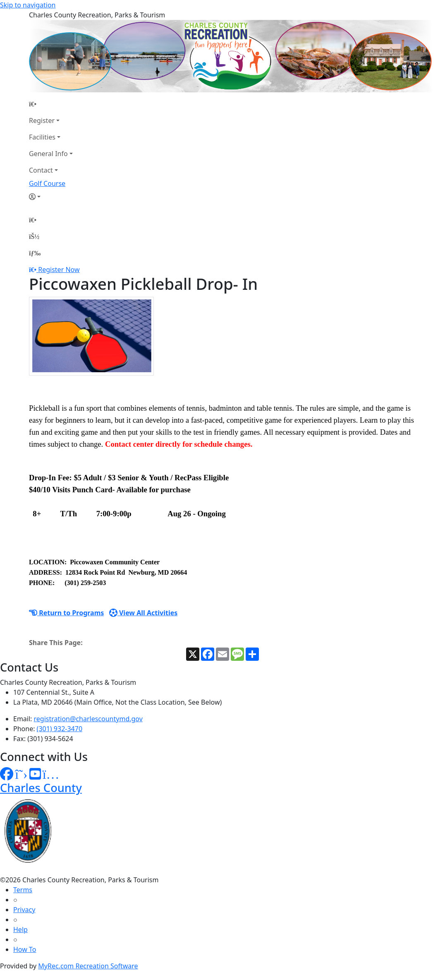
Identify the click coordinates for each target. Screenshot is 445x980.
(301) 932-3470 (60, 729)
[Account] (51, 197)
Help (20, 929)
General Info (48, 154)
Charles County (41, 788)
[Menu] (35, 253)
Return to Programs (66, 613)
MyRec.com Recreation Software (88, 966)
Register (42, 120)
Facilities (42, 137)
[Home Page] (51, 104)
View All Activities (144, 613)
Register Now (59, 270)
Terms (23, 890)
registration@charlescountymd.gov (88, 719)
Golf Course (47, 183)
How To (25, 949)
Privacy (24, 910)
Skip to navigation (28, 5)
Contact (41, 170)
